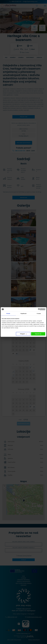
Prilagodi (23, 334)
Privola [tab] (8, 313)
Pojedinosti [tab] (24, 313)
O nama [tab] (39, 313)
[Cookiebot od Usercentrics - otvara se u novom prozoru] (39, 309)
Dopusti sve (38, 334)
